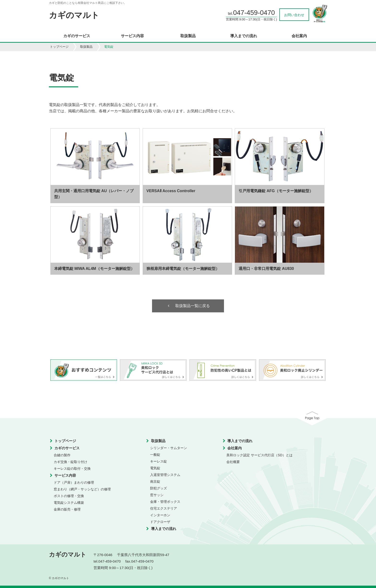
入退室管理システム (165, 475)
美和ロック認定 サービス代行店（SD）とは (259, 455)
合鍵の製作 (62, 455)
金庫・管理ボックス (165, 502)
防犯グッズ (159, 488)
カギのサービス (77, 36)
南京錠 (155, 481)
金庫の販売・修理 (67, 509)
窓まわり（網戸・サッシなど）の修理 (82, 489)
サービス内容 (132, 36)
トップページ (59, 47)
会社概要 (233, 462)
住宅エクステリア (164, 508)
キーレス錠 (159, 461)
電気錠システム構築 (69, 503)
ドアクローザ (160, 522)
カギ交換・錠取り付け (70, 462)
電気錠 (155, 468)
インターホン (160, 515)
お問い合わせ (294, 15)
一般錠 (155, 455)
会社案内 (299, 36)
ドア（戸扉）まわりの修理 (74, 482)
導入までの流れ (244, 36)
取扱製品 (188, 36)
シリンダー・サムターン (169, 448)
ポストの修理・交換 (69, 496)
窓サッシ (157, 495)
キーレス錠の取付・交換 (72, 469)
